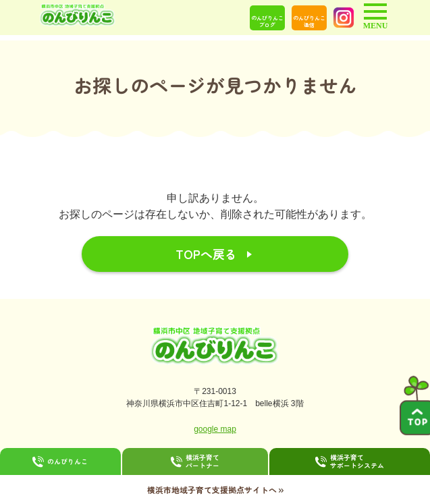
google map (215, 429)
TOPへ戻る (206, 254)
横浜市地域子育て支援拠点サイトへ (215, 489)
